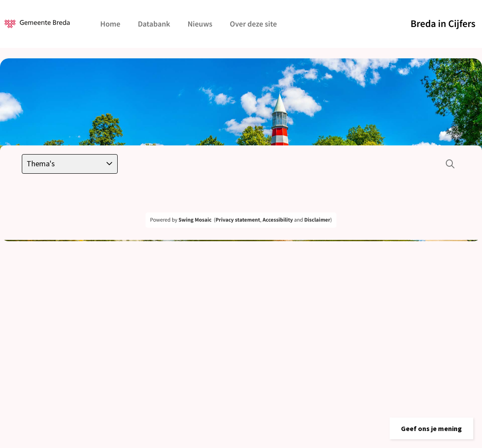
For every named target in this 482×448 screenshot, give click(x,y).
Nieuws (200, 24)
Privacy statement (238, 220)
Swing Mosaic (195, 220)
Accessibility (278, 220)
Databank (154, 24)
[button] (431, 428)
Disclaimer (317, 220)
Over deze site (253, 24)
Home (110, 24)
